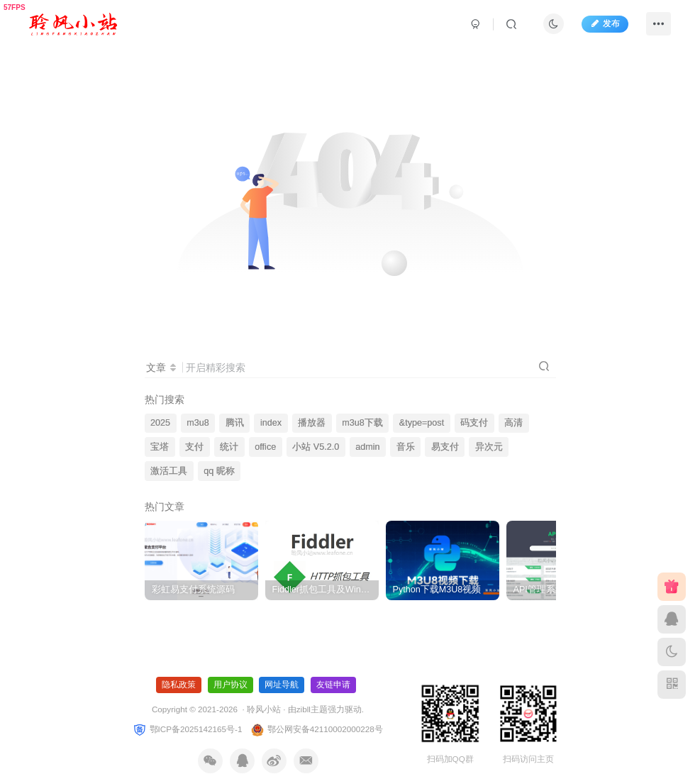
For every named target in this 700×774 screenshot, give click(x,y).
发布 (605, 23)
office (265, 447)
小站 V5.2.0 (316, 447)
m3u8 (198, 423)
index (271, 423)
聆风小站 (264, 709)
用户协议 (230, 685)
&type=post (422, 423)
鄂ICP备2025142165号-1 (187, 729)
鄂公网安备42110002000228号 (316, 729)
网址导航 (282, 685)
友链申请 (333, 685)
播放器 (312, 423)
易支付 (445, 447)
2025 (160, 423)
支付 (194, 447)
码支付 (474, 423)
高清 (513, 423)
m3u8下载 (362, 423)
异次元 (489, 447)
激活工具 (169, 471)
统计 (229, 447)
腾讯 (235, 423)
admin (367, 447)
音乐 (406, 447)
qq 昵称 (219, 471)
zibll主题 (312, 709)
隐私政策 (179, 685)
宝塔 (160, 447)
